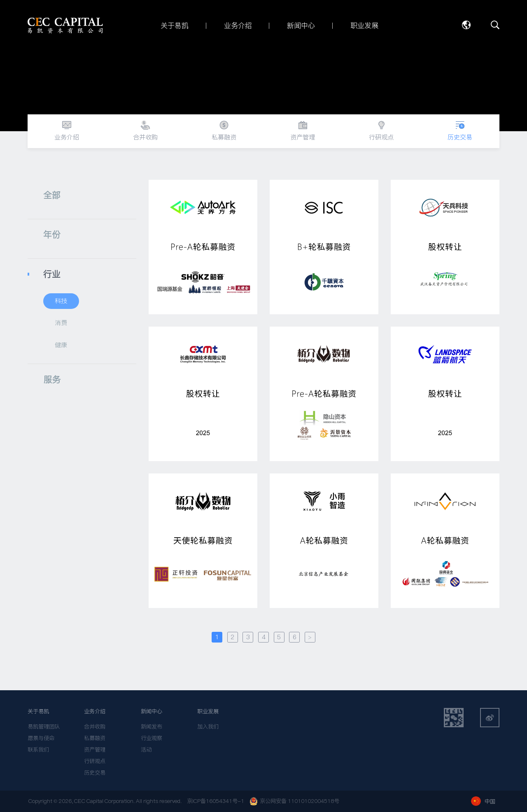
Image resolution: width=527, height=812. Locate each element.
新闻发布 (152, 727)
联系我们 (38, 750)
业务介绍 (95, 711)
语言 (466, 25)
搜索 (495, 25)
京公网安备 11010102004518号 (294, 801)
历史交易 (95, 773)
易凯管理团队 (44, 727)
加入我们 (208, 727)
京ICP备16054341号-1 (216, 801)
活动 (146, 750)
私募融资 (95, 738)
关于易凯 (38, 711)
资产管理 (95, 750)
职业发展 (208, 711)
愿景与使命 (41, 738)
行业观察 (152, 738)
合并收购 (95, 727)
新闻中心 (152, 711)
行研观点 (95, 761)
